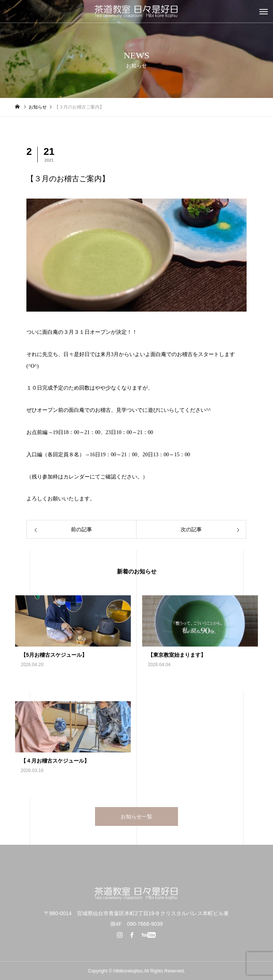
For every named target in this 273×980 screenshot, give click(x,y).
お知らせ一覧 (136, 816)
